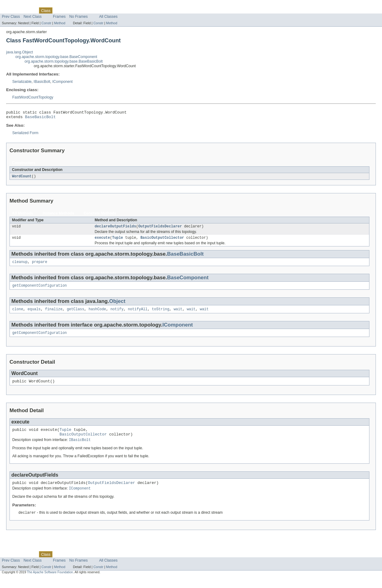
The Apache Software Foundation (50, 583)
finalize (54, 314)
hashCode (97, 314)
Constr (46, 23)
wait (178, 314)
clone (18, 314)
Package (28, 10)
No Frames (79, 17)
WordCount (22, 178)
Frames (59, 17)
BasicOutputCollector (162, 241)
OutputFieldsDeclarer (160, 229)
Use (59, 10)
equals (34, 314)
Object (117, 306)
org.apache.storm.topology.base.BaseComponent (56, 57)
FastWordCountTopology (33, 97)
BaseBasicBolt (41, 118)
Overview (10, 10)
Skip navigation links (17, 5)
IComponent (62, 82)
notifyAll (138, 314)
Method (60, 23)
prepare (40, 266)
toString (161, 314)
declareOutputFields (115, 229)
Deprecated (87, 10)
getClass (76, 314)
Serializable (22, 82)
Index (105, 10)
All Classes (108, 17)
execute (102, 241)
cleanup (20, 266)
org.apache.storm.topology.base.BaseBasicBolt (64, 61)
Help (117, 10)
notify (117, 314)
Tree (70, 10)
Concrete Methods (100, 215)
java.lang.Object (19, 52)
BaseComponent (188, 282)
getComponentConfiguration (40, 290)
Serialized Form (25, 135)
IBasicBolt (42, 82)
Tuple (118, 241)
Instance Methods (58, 215)
